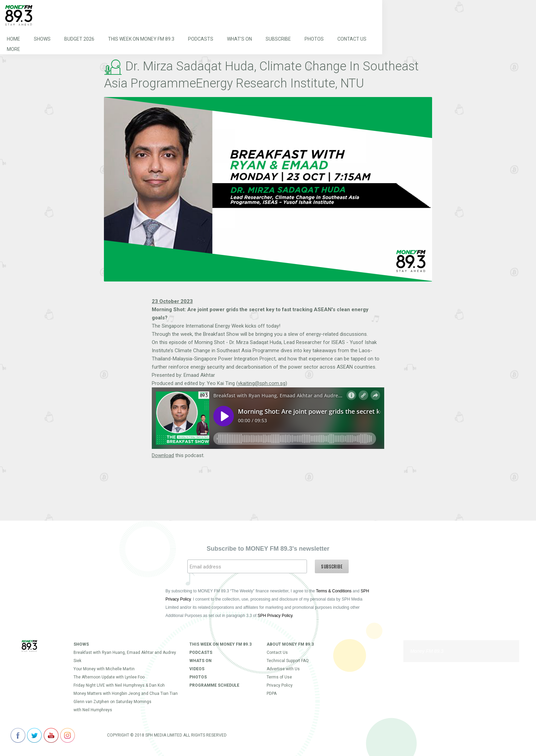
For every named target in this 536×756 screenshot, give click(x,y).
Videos (197, 669)
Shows (42, 39)
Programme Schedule (214, 685)
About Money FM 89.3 (290, 644)
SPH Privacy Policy (275, 616)
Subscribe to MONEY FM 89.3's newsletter (268, 549)
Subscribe (278, 39)
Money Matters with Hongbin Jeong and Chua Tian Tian (126, 693)
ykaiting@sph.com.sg (262, 383)
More (14, 49)
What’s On (239, 39)
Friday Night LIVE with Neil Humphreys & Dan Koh (119, 685)
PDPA (272, 693)
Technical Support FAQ (288, 661)
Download (163, 455)
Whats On (200, 661)
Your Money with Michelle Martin (104, 669)
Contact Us (352, 39)
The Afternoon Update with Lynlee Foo (109, 677)
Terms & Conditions (334, 591)
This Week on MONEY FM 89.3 (141, 39)
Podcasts (201, 39)
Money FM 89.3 (427, 651)
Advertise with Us (283, 669)
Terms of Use (279, 677)
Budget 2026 (79, 39)
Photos (314, 39)
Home (14, 39)
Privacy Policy (280, 685)
